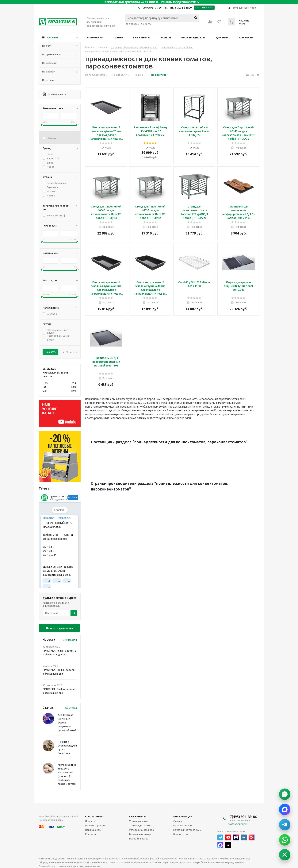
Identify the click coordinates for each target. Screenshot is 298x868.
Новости (90, 821)
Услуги (166, 37)
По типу (47, 46)
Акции (118, 37)
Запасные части (54, 94)
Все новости (70, 640)
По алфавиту (50, 63)
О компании (94, 37)
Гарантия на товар (140, 834)
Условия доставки (140, 825)
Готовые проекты (96, 825)
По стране (48, 80)
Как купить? (142, 37)
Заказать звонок (204, 8)
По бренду (48, 72)
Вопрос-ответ (182, 834)
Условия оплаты (139, 821)
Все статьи (71, 708)
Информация (183, 816)
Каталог (53, 37)
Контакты (246, 37)
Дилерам (222, 37)
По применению (51, 54)
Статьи (178, 821)
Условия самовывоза (141, 830)
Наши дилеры (93, 830)
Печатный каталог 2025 (187, 830)
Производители (193, 37)
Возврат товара (139, 839)
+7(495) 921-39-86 (151, 8)
